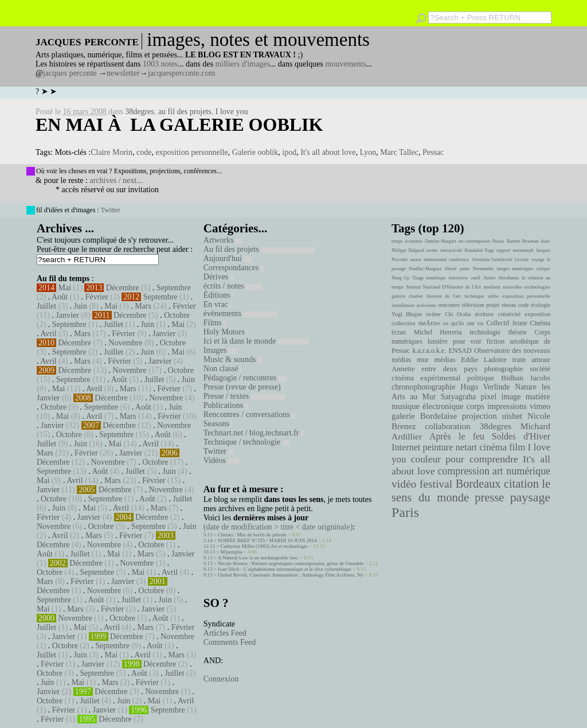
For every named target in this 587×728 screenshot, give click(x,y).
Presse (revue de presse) (244, 387)
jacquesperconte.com (182, 73)
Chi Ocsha (458, 314)
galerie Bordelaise (424, 416)
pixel (489, 397)
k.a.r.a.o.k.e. (429, 351)
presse (489, 497)
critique (543, 269)
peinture (438, 447)
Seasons (218, 424)
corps (476, 406)
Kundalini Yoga (480, 250)
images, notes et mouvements (258, 40)
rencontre (449, 305)
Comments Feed (230, 642)
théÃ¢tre (429, 323)
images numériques (515, 269)
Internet (406, 447)
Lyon (368, 152)
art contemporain (474, 241)
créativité (509, 314)
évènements (241, 314)
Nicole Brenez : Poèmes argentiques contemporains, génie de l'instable (291, 563)
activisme (426, 305)
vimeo (540, 406)
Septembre (174, 288)
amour (541, 360)
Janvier (67, 315)
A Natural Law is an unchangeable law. (258, 558)
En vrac (218, 304)
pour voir (467, 341)
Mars (143, 306)
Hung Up (400, 278)
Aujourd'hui (228, 258)
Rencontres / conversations (249, 414)
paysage (530, 497)
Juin (81, 306)
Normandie (483, 269)
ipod (289, 152)
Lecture (522, 260)
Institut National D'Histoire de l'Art (444, 287)
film (517, 447)
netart (466, 447)
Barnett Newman (523, 241)
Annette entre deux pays (435, 369)
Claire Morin (111, 152)
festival (436, 484)
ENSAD (460, 351)
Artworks (223, 240)
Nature (526, 387)
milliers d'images (242, 64)
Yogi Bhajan (407, 314)
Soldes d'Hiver (521, 436)
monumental (435, 260)
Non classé (223, 369)
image (511, 397)
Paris (405, 512)
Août (60, 297)
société (540, 369)
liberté (451, 269)
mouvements (346, 64)
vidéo (404, 484)
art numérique (521, 471)
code (144, 152)
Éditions (218, 295)
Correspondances (234, 268)
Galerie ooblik (255, 152)
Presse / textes (244, 396)
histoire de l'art (443, 296)
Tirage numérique (429, 278)
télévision (473, 305)
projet (493, 305)
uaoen (415, 260)
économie (414, 241)
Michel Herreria (438, 332)
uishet (512, 416)
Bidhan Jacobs (526, 378)
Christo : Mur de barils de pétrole (252, 535)
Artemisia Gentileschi (492, 260)
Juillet (46, 306)
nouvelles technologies (527, 287)
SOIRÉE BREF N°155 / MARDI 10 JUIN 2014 (267, 540)
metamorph (523, 250)
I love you (232, 112)
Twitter (110, 210)
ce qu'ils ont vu (463, 323)
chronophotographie (424, 387)
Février (96, 297)
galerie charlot (407, 296)
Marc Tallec (399, 152)
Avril (48, 334)
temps (397, 241)
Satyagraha (459, 397)
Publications (226, 405)
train (519, 360)
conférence (459, 260)
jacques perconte (70, 73)
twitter (433, 314)
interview (459, 278)
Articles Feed (225, 633)
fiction (496, 341)
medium (492, 287)
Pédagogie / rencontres (245, 378)
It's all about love (328, 152)
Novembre (125, 343)
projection (480, 416)
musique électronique (427, 406)
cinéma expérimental (426, 378)
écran (399, 332)
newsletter (123, 73)
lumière (438, 341)
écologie (541, 305)
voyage (538, 260)
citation (521, 484)
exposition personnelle (191, 152)
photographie (504, 369)
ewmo (432, 250)
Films (215, 323)
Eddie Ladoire (484, 360)
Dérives (219, 277)
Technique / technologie (246, 442)
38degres (140, 112)
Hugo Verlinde (485, 387)
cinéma (493, 447)
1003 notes (160, 64)
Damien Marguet (441, 241)
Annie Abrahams (501, 278)
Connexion (221, 679)
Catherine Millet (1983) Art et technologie (264, 546)
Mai (65, 288)
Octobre (177, 315)
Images (220, 350)
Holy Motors (226, 332)
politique (481, 378)
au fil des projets (185, 112)
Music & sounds (233, 359)
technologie (485, 332)
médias (445, 360)
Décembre (123, 288)
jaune (465, 269)
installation (403, 305)
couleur (426, 459)
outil (476, 278)
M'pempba (232, 552)
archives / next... (116, 180)
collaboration (447, 426)
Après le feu (457, 436)
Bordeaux (478, 484)
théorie (518, 332)
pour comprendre (482, 459)
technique (474, 296)
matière (538, 396)
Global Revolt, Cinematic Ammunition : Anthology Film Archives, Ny (291, 575)
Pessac (433, 152)
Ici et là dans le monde (256, 341)
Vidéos (221, 460)
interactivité (451, 250)
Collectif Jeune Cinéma (518, 323)
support (503, 250)
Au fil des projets (259, 249)
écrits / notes (233, 286)
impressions (507, 406)
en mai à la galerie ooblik (179, 124)
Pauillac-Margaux (425, 269)
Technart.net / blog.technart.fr (254, 433)
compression (463, 471)
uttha (494, 296)
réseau (509, 305)
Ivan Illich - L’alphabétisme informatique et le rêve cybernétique (285, 569)
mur (423, 360)
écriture (485, 314)
